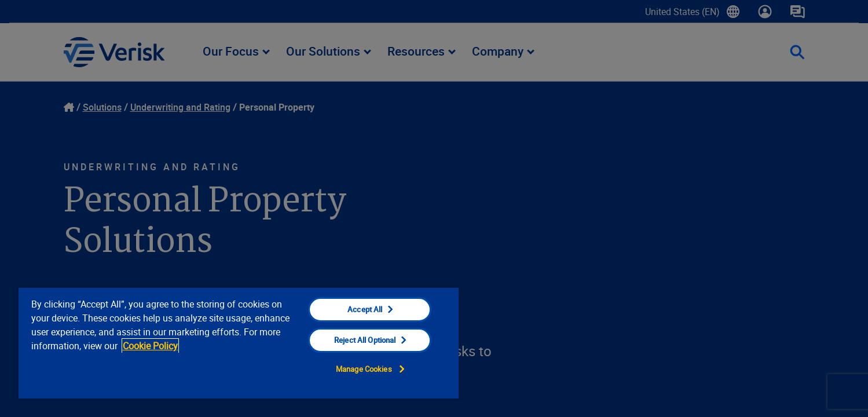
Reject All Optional (365, 340)
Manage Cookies (364, 369)
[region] (239, 343)
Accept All (365, 309)
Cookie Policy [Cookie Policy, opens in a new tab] (150, 346)
